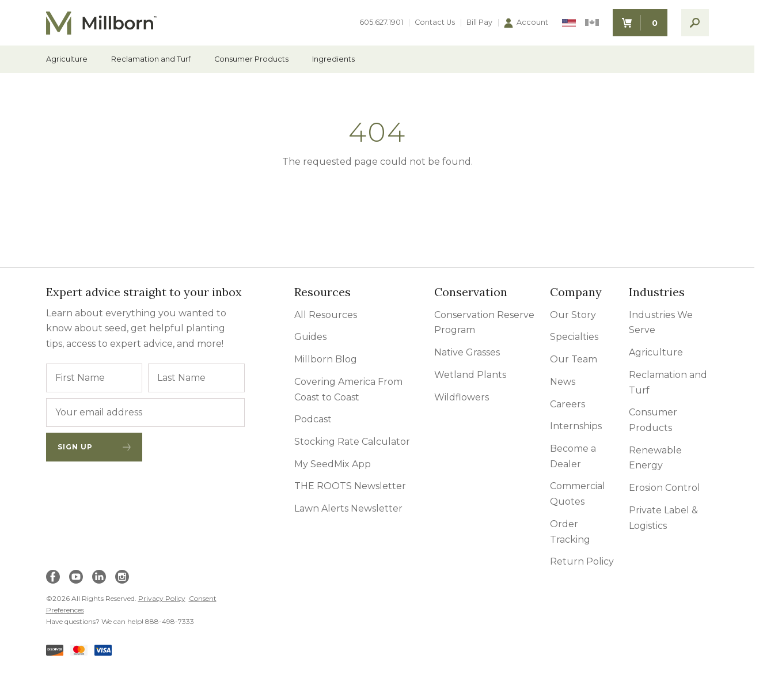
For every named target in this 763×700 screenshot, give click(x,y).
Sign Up (94, 447)
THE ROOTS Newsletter (350, 486)
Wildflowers (462, 397)
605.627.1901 (381, 23)
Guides (310, 337)
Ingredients (333, 60)
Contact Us (435, 23)
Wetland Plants (470, 375)
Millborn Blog (326, 359)
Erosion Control (665, 488)
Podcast (313, 419)
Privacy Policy (162, 598)
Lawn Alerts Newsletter (348, 508)
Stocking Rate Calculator (352, 442)
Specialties (574, 337)
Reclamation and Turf (151, 60)
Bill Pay (479, 23)
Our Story (573, 315)
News (563, 382)
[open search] (695, 23)
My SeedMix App (333, 464)
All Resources (326, 315)
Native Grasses (467, 352)
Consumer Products (251, 60)
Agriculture (67, 60)
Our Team (574, 359)
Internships (576, 426)
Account (526, 23)
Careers (567, 404)
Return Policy (582, 561)
